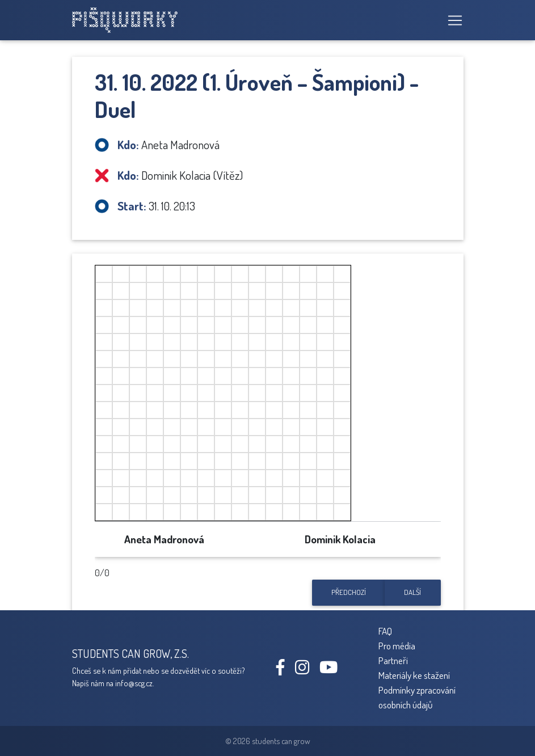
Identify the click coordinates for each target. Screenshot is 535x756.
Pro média (397, 645)
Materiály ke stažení (414, 675)
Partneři (393, 660)
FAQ (385, 631)
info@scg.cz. (134, 683)
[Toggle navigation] (452, 20)
